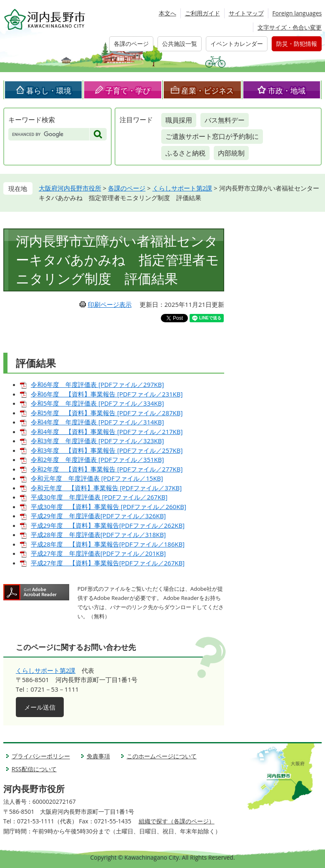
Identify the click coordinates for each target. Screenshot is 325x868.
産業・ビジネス (207, 90)
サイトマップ (246, 13)
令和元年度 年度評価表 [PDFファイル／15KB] (97, 478)
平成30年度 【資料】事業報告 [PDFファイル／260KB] (109, 507)
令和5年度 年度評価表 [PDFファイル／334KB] (97, 403)
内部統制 (231, 153)
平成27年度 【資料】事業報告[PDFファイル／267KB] (108, 563)
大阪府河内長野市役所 (70, 188)
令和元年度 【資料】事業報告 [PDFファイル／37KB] (106, 488)
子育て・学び (128, 90)
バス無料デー (225, 120)
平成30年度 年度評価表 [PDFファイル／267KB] (99, 497)
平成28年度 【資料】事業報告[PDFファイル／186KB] (108, 544)
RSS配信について (34, 769)
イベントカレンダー (237, 44)
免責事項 (98, 756)
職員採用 (179, 120)
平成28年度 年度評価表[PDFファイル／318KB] (98, 534)
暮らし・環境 (49, 90)
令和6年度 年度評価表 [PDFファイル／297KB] (97, 384)
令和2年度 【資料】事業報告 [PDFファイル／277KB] (107, 469)
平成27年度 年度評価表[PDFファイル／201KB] (98, 553)
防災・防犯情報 (297, 44)
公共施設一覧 (180, 44)
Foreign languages (297, 13)
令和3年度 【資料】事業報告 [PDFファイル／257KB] (107, 450)
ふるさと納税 (185, 153)
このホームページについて (162, 756)
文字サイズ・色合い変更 (290, 27)
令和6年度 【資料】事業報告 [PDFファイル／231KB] (107, 394)
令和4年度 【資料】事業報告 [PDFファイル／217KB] (107, 431)
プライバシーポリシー (41, 756)
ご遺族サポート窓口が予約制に (212, 136)
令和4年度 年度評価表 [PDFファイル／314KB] (97, 422)
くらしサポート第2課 (182, 188)
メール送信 (40, 707)
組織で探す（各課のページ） (177, 821)
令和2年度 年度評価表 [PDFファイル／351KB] (97, 459)
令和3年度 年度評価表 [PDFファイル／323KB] (97, 441)
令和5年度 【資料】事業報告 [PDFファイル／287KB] (107, 413)
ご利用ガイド (202, 13)
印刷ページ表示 (110, 304)
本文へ (167, 13)
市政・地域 (287, 90)
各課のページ (131, 44)
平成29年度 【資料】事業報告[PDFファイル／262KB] (108, 525)
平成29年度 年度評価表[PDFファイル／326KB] (98, 516)
